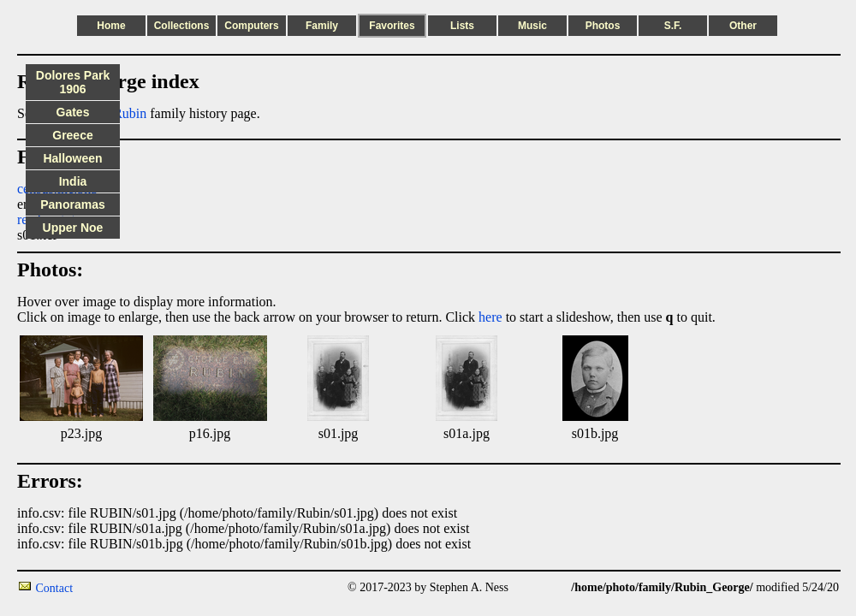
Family (322, 26)
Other (743, 26)
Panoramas (72, 204)
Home (111, 26)
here (490, 317)
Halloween (72, 158)
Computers (251, 26)
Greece (72, 135)
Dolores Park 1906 (73, 82)
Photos (603, 26)
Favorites (392, 26)
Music (532, 26)
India (73, 181)
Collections (182, 26)
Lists (462, 26)
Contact (55, 588)
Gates (73, 112)
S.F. (673, 26)
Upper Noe (73, 228)
